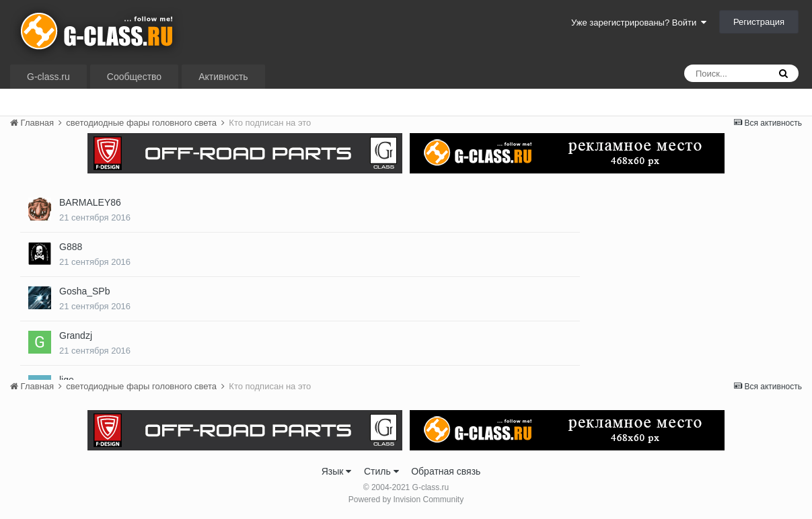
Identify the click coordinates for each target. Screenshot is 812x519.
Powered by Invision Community (406, 500)
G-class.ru (48, 77)
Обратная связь (446, 471)
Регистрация (759, 22)
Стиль (381, 471)
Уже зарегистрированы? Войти (639, 23)
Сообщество (134, 77)
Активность (223, 77)
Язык (337, 471)
